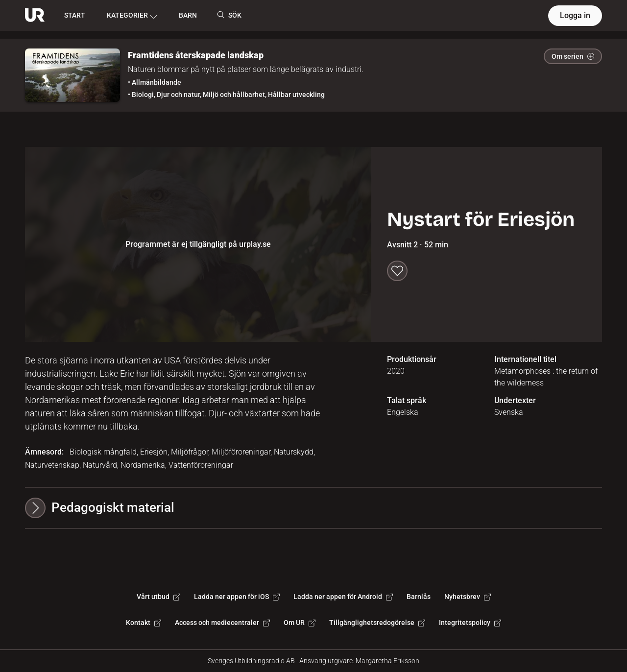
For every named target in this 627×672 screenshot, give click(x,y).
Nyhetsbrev (468, 597)
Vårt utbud (158, 597)
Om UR (300, 623)
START (75, 15)
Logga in (575, 15)
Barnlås (419, 597)
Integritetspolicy (470, 623)
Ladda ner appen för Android (343, 597)
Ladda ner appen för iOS (237, 597)
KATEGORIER (132, 16)
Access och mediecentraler (222, 623)
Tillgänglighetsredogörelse (377, 623)
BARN (188, 15)
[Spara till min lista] (397, 271)
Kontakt (144, 623)
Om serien (573, 56)
